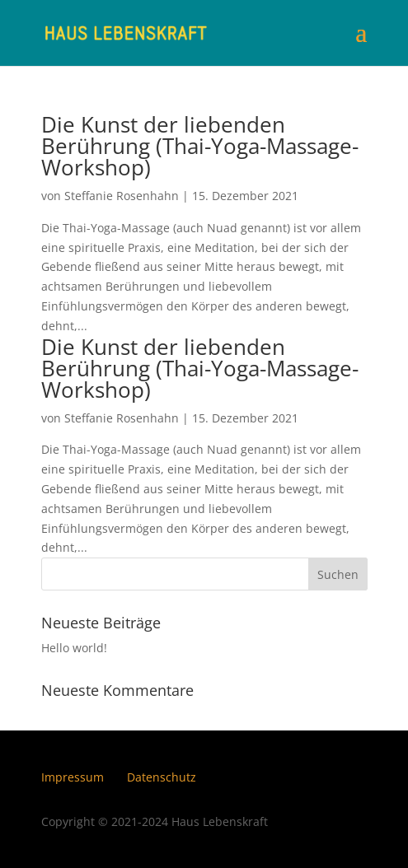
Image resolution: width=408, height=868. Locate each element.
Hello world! (74, 648)
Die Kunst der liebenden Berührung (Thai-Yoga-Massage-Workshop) (200, 146)
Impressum (73, 777)
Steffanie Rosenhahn (122, 196)
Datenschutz (162, 777)
